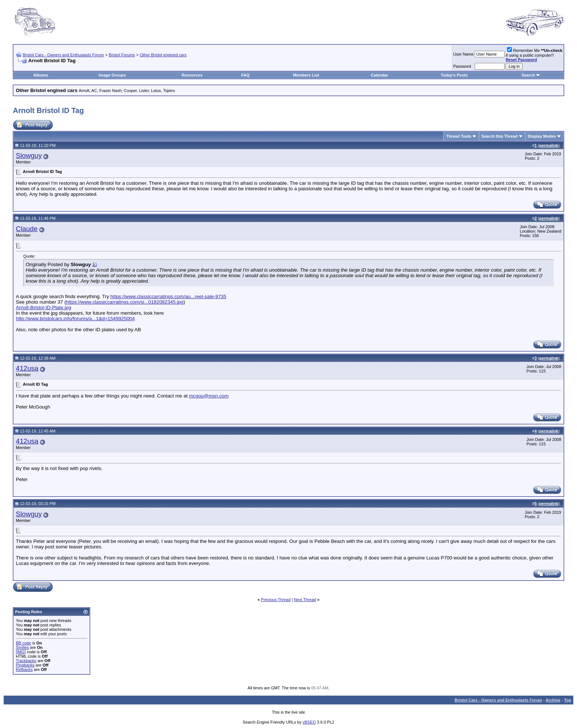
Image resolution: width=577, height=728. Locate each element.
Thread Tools (459, 136)
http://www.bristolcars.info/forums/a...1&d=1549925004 (75, 319)
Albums (40, 75)
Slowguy (29, 156)
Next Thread (305, 600)
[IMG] (21, 652)
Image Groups (112, 75)
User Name (464, 54)
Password (462, 66)
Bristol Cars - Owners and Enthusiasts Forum (63, 55)
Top (568, 700)
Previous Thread (276, 600)
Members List (306, 75)
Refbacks (24, 669)
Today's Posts (454, 75)
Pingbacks (25, 665)
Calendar (380, 75)
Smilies (22, 647)
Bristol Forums (122, 55)
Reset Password (521, 60)
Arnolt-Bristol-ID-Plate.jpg (43, 308)
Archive (553, 700)
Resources (192, 75)
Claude (27, 229)
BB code (24, 643)
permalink (549, 145)
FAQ (245, 75)
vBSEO (309, 722)
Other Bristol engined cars (163, 55)
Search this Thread (500, 136)
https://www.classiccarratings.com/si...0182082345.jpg (125, 302)
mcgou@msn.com (209, 396)
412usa (27, 368)
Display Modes (542, 136)
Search (528, 75)
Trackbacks (26, 661)
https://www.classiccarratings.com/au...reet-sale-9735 (168, 296)
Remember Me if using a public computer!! (534, 55)
